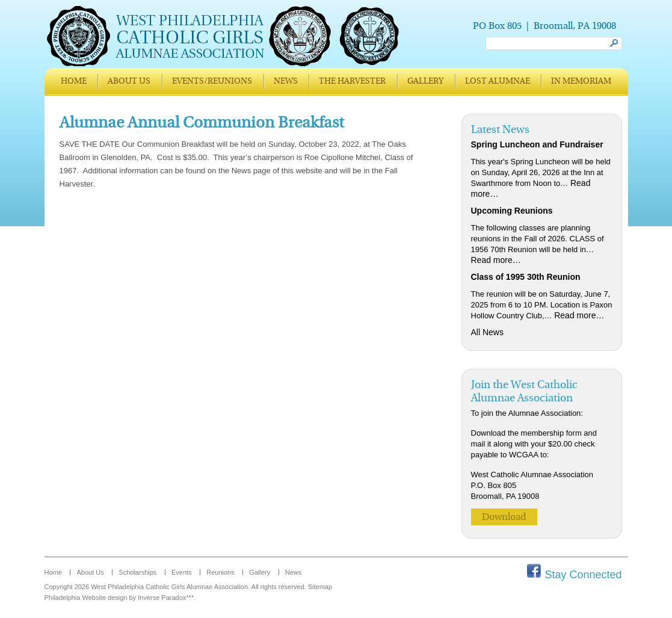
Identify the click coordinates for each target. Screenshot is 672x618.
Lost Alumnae (498, 81)
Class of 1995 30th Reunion (526, 277)
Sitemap (320, 587)
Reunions (220, 572)
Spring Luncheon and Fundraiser (537, 144)
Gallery (425, 81)
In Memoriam (581, 81)
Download (504, 517)
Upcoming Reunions (512, 211)
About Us (129, 81)
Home (74, 81)
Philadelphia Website (76, 598)
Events (182, 572)
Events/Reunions (212, 81)
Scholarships (137, 572)
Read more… (496, 260)
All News (487, 332)
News (286, 81)
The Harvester (352, 81)
